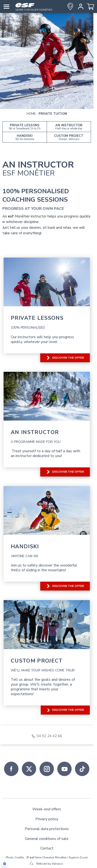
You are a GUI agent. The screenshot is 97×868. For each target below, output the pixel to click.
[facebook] (11, 769)
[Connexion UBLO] (5, 863)
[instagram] (47, 769)
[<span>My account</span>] (80, 6)
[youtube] (64, 769)
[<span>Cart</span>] (91, 6)
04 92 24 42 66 (49, 736)
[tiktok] (82, 769)
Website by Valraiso (49, 864)
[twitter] (29, 769)
